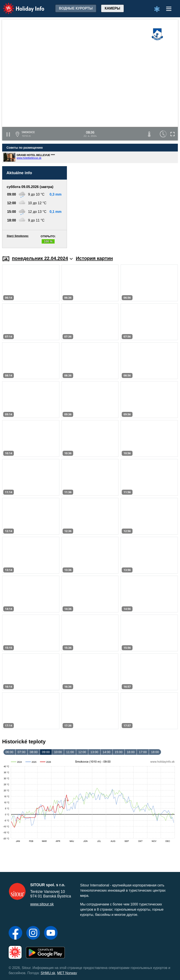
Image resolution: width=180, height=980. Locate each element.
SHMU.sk (48, 973)
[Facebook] (15, 933)
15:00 (118, 752)
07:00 (22, 752)
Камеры (112, 8)
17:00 (143, 752)
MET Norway (67, 973)
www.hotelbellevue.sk (29, 158)
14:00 (106, 752)
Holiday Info (19, 6)
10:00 (58, 752)
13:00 (94, 752)
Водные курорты (76, 8)
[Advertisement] (125, 207)
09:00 (46, 752)
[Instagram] (33, 933)
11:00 (70, 752)
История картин (94, 258)
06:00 (9, 752)
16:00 (131, 752)
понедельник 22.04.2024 (42, 258)
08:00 (34, 752)
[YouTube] (51, 933)
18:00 (155, 752)
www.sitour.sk (42, 904)
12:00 (82, 752)
